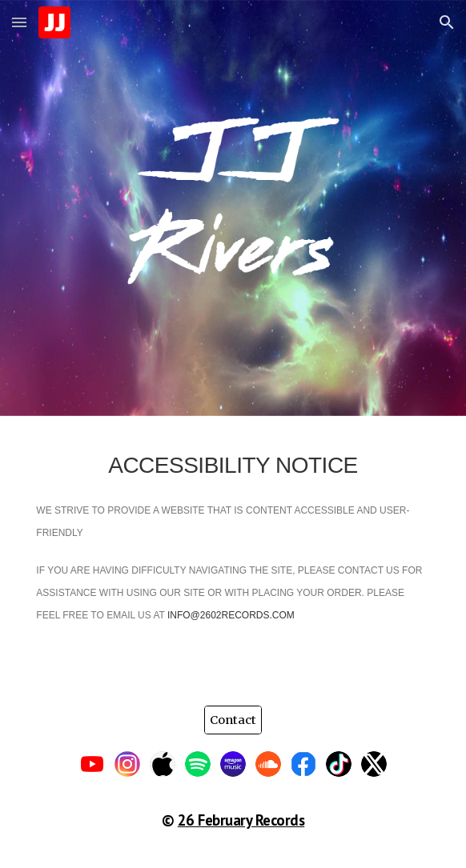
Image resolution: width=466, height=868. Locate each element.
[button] (19, 22)
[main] (233, 551)
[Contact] (233, 720)
